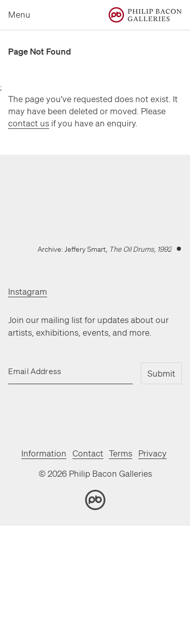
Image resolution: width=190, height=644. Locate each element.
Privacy (153, 453)
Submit (161, 373)
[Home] (145, 15)
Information (44, 453)
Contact (88, 453)
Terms (121, 453)
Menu (19, 14)
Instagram (28, 291)
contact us (29, 123)
